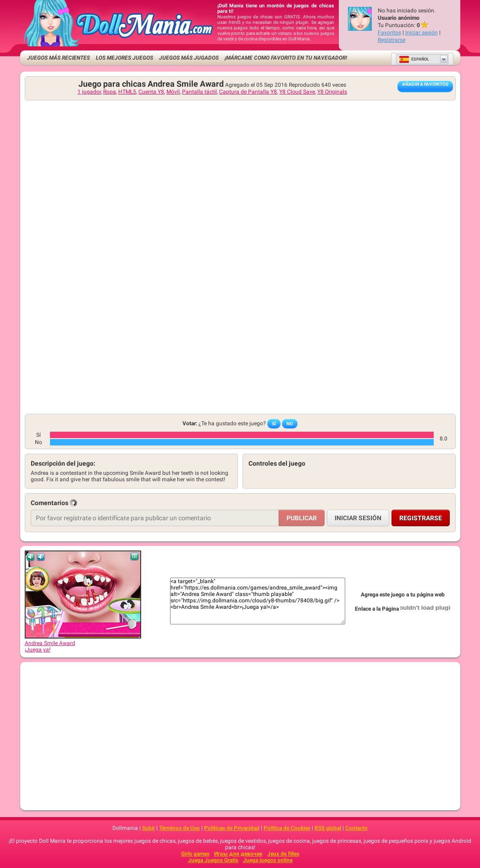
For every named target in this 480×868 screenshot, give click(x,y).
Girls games (195, 854)
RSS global (328, 828)
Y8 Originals (332, 92)
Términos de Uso (179, 828)
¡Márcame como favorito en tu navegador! (286, 58)
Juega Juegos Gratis (213, 860)
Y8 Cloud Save (297, 92)
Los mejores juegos (124, 58)
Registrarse (392, 40)
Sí (274, 424)
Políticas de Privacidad (232, 828)
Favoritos (389, 33)
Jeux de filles (283, 854)
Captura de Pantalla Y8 (248, 92)
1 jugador (89, 92)
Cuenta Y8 (151, 92)
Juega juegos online (268, 860)
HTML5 (127, 92)
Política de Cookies (287, 828)
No (290, 424)
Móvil (173, 92)
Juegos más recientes (58, 58)
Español (414, 59)
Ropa (110, 92)
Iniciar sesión (422, 33)
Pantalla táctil (199, 92)
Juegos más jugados (189, 58)
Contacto (356, 828)
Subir (149, 828)
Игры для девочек (238, 854)
